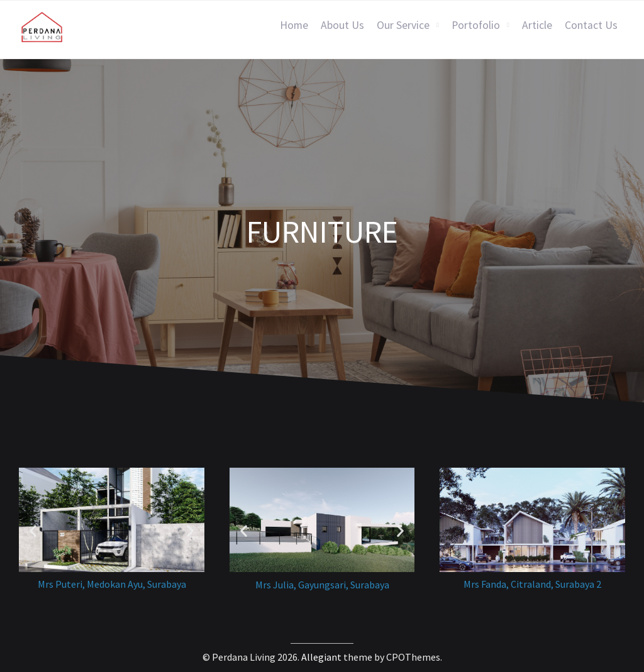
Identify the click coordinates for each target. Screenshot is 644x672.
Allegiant (321, 657)
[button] (33, 530)
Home (294, 25)
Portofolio (476, 25)
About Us (342, 25)
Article (537, 25)
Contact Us (591, 25)
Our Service (403, 25)
